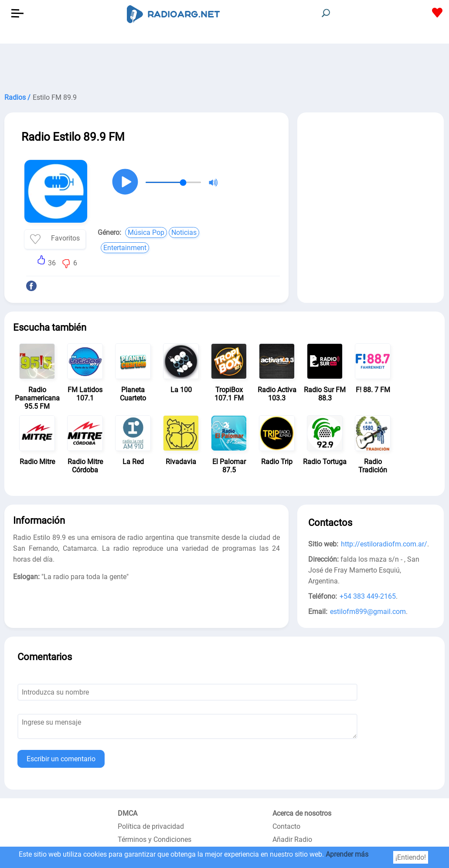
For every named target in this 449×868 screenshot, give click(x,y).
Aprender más (347, 854)
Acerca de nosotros (302, 813)
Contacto (286, 826)
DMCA (128, 813)
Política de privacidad (151, 826)
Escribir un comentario (61, 759)
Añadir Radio (292, 839)
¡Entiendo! (411, 857)
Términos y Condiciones (155, 839)
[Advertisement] (224, 65)
